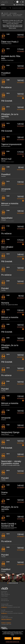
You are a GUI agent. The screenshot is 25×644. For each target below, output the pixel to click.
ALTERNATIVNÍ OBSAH (6, 14)
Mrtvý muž (6, 159)
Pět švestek (7, 101)
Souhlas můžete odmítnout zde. (13, 642)
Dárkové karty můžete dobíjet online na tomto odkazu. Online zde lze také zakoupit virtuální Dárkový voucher (13, 27)
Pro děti (6, 13)
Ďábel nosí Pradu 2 (10, 42)
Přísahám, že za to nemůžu (10, 115)
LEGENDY (3, 16)
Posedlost (6, 73)
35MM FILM (9, 16)
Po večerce (6, 87)
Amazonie (6, 189)
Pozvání (5, 288)
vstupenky (20, 37)
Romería (5, 303)
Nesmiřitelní (7, 218)
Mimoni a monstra (10, 204)
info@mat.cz (4, 607)
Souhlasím (17, 638)
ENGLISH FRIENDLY (17, 16)
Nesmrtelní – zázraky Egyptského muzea (11, 462)
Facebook (3, 623)
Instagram (9, 623)
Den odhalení (7, 247)
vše (2, 13)
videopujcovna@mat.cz (6, 619)
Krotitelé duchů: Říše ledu (11, 57)
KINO (3, 5)
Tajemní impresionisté (11, 144)
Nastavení (8, 638)
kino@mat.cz (4, 613)
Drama (4, 493)
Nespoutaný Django (10, 432)
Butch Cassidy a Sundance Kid (9, 525)
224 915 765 (20, 5)
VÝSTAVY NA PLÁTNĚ (17, 14)
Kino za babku (13, 13)
